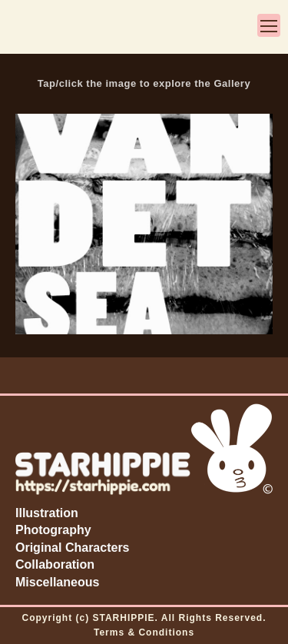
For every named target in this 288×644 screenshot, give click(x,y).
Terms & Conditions (144, 632)
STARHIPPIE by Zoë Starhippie (147, 28)
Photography (53, 530)
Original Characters (73, 548)
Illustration (47, 513)
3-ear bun (31, 28)
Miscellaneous (57, 582)
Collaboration (55, 564)
